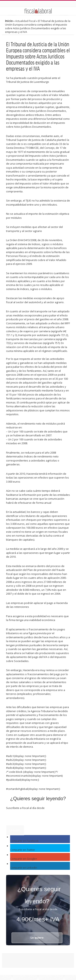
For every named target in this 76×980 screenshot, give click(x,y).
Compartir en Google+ (24, 859)
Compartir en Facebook (24, 841)
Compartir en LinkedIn (24, 868)
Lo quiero (15, 830)
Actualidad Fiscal (25, 21)
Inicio (9, 21)
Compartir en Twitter (23, 850)
